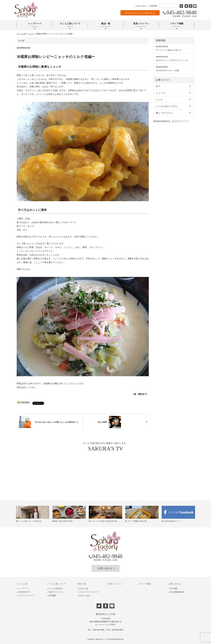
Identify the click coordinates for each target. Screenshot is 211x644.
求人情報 (173, 588)
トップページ (23, 588)
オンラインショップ (26, 595)
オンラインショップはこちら (142, 13)
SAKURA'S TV (23, 592)
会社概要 (51, 595)
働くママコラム (174, 113)
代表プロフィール (55, 592)
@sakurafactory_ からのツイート (171, 121)
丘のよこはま (84, 595)
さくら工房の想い (55, 588)
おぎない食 (83, 588)
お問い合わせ (140, 6)
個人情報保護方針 (177, 592)
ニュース (174, 93)
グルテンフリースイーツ (88, 592)
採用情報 (152, 6)
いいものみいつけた (174, 106)
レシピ (174, 99)
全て (174, 86)
